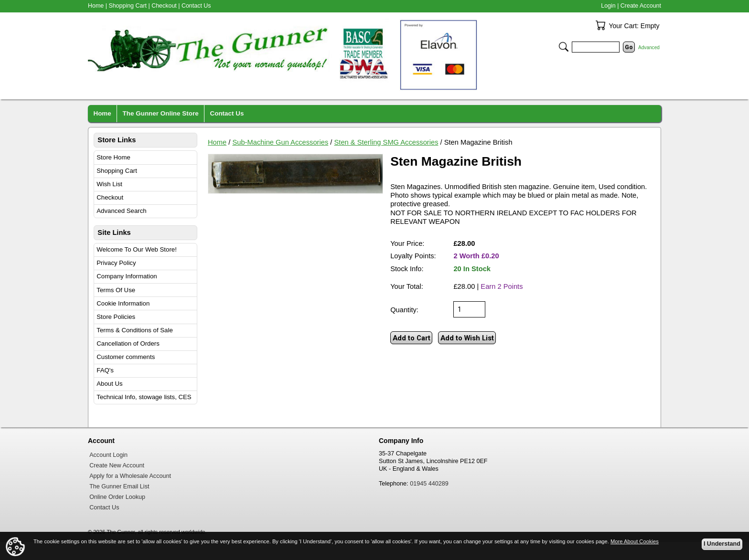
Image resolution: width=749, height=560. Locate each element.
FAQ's (105, 370)
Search (564, 47)
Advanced (649, 48)
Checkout (110, 197)
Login (608, 6)
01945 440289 (429, 484)
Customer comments (126, 357)
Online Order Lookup (117, 497)
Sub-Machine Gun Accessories (280, 142)
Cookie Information (123, 303)
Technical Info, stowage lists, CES (144, 397)
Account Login (108, 455)
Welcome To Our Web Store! (137, 249)
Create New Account (117, 465)
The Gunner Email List (119, 486)
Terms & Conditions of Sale (134, 330)
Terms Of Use (116, 290)
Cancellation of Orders (128, 343)
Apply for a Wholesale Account (130, 476)
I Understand (722, 544)
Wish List (109, 184)
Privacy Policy (116, 263)
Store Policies (116, 317)
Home (217, 142)
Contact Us (196, 6)
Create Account (641, 6)
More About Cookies (635, 541)
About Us (109, 384)
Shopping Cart (117, 171)
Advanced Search (121, 211)
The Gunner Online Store (161, 113)
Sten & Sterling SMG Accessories (386, 142)
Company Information (127, 276)
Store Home (113, 157)
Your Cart (600, 25)
